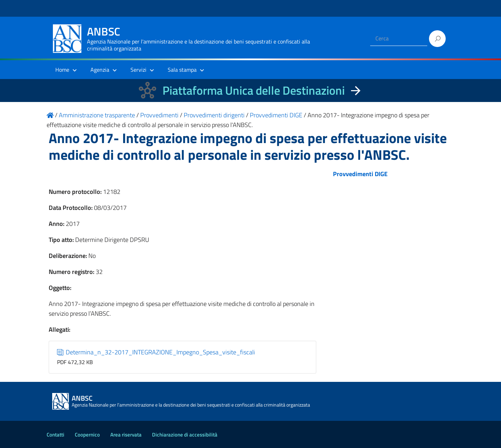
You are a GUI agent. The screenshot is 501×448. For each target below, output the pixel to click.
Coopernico (87, 435)
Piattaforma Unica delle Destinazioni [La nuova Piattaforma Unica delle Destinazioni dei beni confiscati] (254, 90)
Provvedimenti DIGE (360, 174)
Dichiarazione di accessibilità (185, 435)
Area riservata (126, 435)
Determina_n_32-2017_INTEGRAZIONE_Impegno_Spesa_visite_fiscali (156, 352)
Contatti (55, 435)
